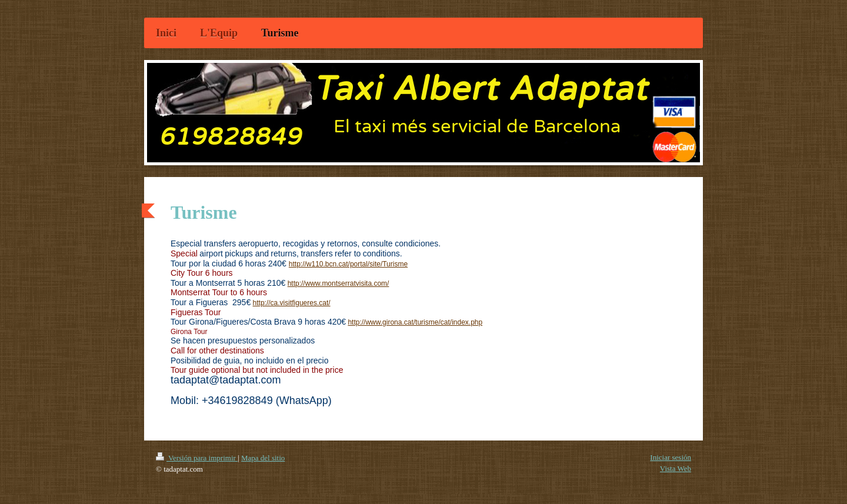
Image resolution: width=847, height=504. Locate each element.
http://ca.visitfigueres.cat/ (292, 303)
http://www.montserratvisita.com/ (339, 283)
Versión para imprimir (197, 458)
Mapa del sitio (263, 458)
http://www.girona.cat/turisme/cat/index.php (415, 322)
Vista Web (676, 468)
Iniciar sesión (671, 457)
